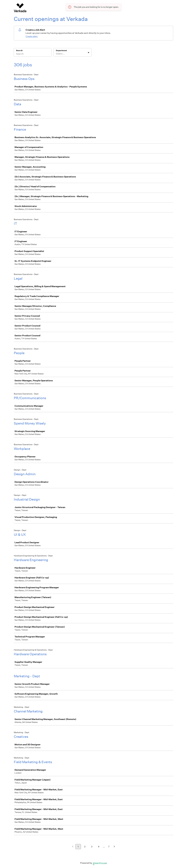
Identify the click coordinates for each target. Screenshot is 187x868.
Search (19, 50)
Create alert (32, 36)
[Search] (33, 54)
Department (61, 50)
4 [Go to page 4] (99, 847)
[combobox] (56, 54)
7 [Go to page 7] (109, 847)
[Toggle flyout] (89, 53)
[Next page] (114, 847)
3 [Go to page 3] (92, 847)
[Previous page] (73, 847)
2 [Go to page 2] (85, 847)
